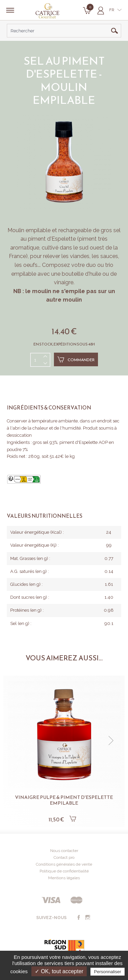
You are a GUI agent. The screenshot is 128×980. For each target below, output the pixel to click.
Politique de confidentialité (64, 871)
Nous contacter (64, 851)
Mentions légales (64, 878)
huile (95, 274)
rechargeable (75, 230)
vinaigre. (64, 282)
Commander (76, 359)
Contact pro (64, 857)
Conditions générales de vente (64, 864)
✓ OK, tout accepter (59, 971)
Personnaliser (108, 972)
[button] (111, 741)
